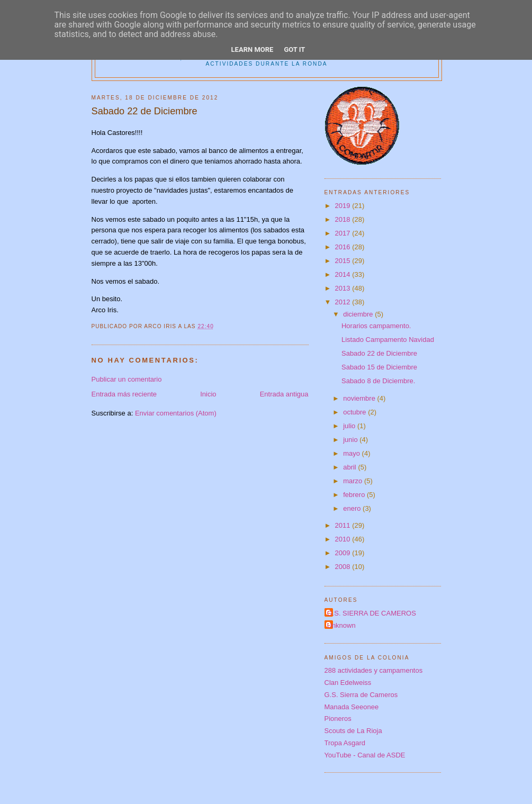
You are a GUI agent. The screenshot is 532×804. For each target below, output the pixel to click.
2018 (344, 219)
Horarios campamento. (376, 326)
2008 (344, 567)
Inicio (208, 394)
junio (351, 440)
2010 (344, 539)
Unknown (341, 625)
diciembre (359, 314)
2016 (344, 247)
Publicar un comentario (127, 379)
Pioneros (338, 719)
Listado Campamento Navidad (388, 340)
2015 (344, 261)
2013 (344, 288)
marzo (354, 481)
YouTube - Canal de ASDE (365, 755)
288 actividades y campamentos (374, 670)
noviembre (360, 398)
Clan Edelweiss (348, 683)
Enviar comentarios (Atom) (176, 413)
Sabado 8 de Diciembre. (378, 381)
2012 (344, 302)
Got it (294, 49)
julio (350, 426)
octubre (355, 412)
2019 (344, 206)
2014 (344, 274)
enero (353, 508)
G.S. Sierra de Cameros (361, 695)
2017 (344, 233)
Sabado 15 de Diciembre (379, 367)
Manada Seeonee (352, 707)
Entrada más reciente (124, 394)
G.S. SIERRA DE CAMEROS (372, 613)
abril (350, 467)
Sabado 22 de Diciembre (379, 353)
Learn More (253, 49)
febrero (355, 495)
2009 (344, 553)
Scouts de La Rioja (353, 731)
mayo (352, 453)
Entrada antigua (284, 394)
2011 (344, 525)
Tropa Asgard (345, 743)
